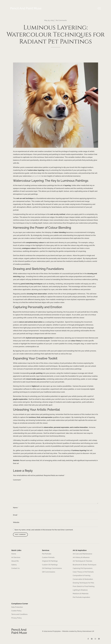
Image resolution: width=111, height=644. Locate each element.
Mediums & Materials (81, 595)
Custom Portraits (48, 558)
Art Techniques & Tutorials (82, 561)
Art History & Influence (81, 558)
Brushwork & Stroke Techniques (84, 565)
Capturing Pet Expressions (83, 569)
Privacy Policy (16, 619)
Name (16, 508)
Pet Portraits (47, 554)
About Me (15, 561)
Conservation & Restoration (83, 580)
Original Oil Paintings (50, 561)
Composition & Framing (82, 576)
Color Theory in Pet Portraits (83, 573)
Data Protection (17, 608)
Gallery (14, 565)
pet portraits (37, 176)
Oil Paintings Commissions (52, 569)
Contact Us (15, 569)
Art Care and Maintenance (82, 554)
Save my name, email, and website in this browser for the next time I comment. (44, 531)
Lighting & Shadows (80, 591)
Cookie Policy (16, 612)
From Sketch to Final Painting (84, 587)
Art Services (16, 558)
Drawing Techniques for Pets (83, 584)
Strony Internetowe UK (86, 633)
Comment (17, 480)
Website (16, 523)
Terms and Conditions (19, 616)
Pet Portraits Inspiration (81, 598)
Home (14, 554)
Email (16, 516)
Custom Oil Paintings (50, 565)
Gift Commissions (49, 573)
